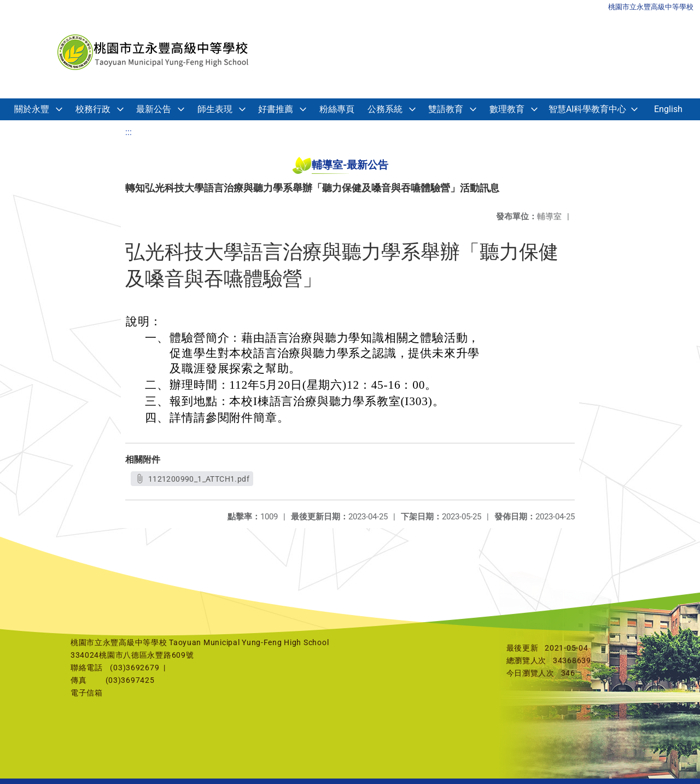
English (668, 109)
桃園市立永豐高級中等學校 (651, 7)
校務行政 (93, 109)
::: (129, 132)
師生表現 (215, 109)
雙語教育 (446, 109)
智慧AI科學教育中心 (587, 109)
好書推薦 (276, 109)
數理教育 (507, 109)
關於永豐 (32, 109)
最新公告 (154, 109)
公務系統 (385, 109)
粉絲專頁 (337, 109)
